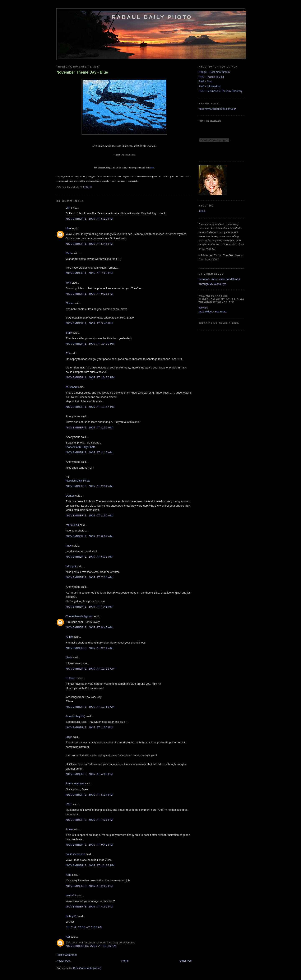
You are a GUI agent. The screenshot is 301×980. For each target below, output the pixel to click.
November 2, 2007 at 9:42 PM (89, 845)
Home (125, 961)
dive (68, 228)
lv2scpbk (71, 566)
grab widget (206, 312)
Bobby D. (71, 916)
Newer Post (63, 961)
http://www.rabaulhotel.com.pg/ (217, 109)
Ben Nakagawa (75, 783)
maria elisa (72, 525)
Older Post (186, 961)
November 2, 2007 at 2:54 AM (89, 486)
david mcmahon (75, 854)
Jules (69, 737)
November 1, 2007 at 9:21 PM (89, 294)
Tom (68, 283)
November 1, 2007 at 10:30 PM (90, 344)
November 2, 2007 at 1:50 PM (89, 727)
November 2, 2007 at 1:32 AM (89, 428)
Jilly (68, 208)
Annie (69, 637)
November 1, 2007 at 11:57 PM (90, 407)
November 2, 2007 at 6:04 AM (89, 536)
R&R (69, 804)
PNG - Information (210, 86)
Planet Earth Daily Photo (81, 447)
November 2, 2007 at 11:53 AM (90, 707)
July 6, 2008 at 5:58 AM (84, 927)
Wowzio (203, 308)
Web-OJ (71, 895)
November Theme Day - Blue (82, 72)
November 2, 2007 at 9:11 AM (89, 648)
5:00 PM (88, 187)
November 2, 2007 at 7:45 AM (89, 607)
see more (221, 312)
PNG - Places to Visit (211, 77)
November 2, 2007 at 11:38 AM (90, 669)
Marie (69, 253)
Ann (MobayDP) (75, 716)
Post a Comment (67, 955)
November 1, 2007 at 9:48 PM (89, 323)
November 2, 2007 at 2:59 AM (89, 515)
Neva (69, 657)
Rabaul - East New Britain (214, 72)
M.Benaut (72, 387)
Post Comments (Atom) (87, 968)
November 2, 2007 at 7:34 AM (89, 577)
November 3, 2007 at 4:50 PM (89, 907)
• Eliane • (71, 678)
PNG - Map (205, 81)
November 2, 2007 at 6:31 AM (89, 557)
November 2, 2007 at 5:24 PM (89, 795)
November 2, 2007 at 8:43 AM (89, 627)
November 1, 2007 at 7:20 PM (89, 273)
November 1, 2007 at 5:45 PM (89, 244)
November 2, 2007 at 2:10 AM (89, 452)
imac (69, 546)
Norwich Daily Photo (78, 481)
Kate (69, 875)
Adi (68, 937)
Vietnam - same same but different (219, 279)
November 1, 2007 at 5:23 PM (89, 219)
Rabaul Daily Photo (152, 17)
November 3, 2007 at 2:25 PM (89, 886)
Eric (68, 353)
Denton (70, 496)
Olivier (70, 303)
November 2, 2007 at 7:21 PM (89, 820)
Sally (69, 333)
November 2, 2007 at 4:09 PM (89, 774)
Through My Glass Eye (212, 284)
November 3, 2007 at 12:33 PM (90, 865)
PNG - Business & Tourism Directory (220, 91)
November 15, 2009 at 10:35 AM (91, 946)
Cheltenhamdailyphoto (79, 616)
